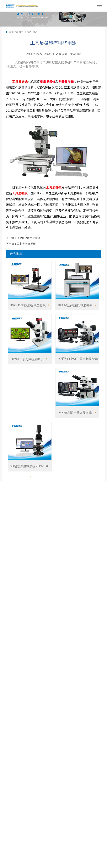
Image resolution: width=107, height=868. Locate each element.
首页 (11, 32)
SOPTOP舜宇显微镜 (29, 238)
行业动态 (33, 32)
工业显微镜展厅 (26, 244)
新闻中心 (21, 32)
